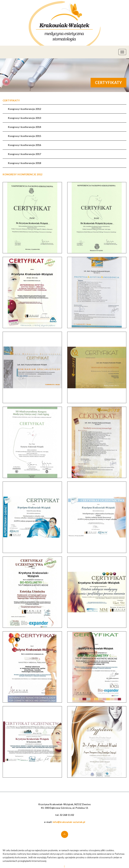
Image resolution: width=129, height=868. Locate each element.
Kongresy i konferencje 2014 (25, 127)
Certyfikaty (11, 100)
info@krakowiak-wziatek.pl (69, 822)
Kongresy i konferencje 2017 (25, 154)
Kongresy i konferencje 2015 (25, 136)
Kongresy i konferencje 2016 (25, 145)
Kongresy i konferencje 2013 (25, 118)
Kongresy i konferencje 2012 (25, 109)
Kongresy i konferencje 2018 (25, 163)
